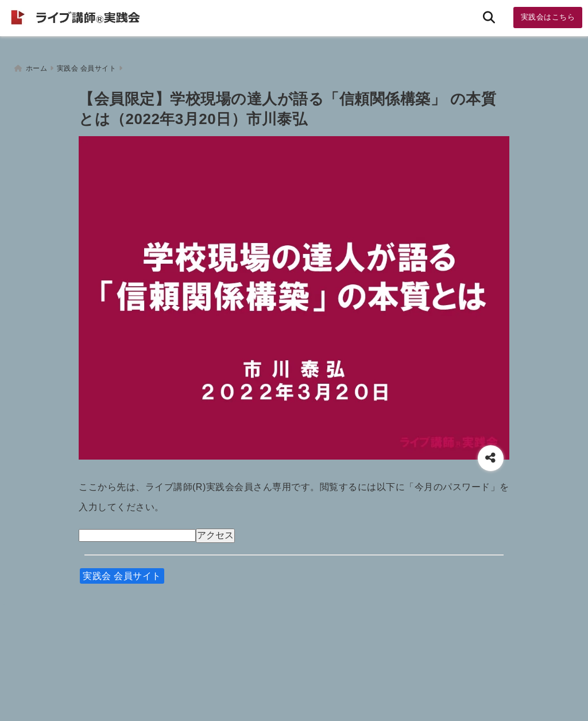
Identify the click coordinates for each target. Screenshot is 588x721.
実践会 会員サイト (122, 573)
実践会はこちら (548, 17)
